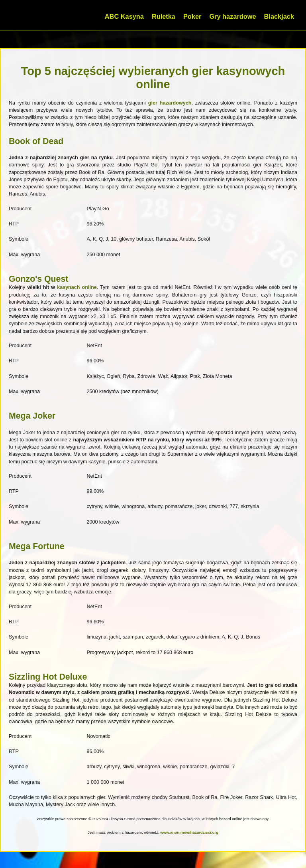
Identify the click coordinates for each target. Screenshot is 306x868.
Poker (192, 16)
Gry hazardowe (232, 16)
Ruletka (164, 16)
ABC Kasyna (124, 16)
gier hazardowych (170, 103)
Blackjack (279, 16)
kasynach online (77, 287)
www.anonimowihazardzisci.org (189, 832)
